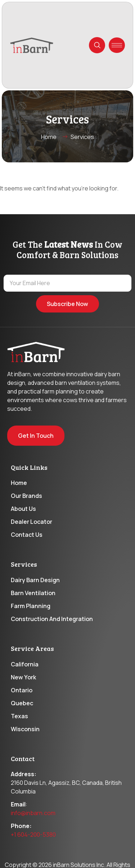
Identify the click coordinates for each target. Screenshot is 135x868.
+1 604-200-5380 (33, 835)
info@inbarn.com (33, 813)
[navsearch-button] (97, 45)
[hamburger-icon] (117, 45)
